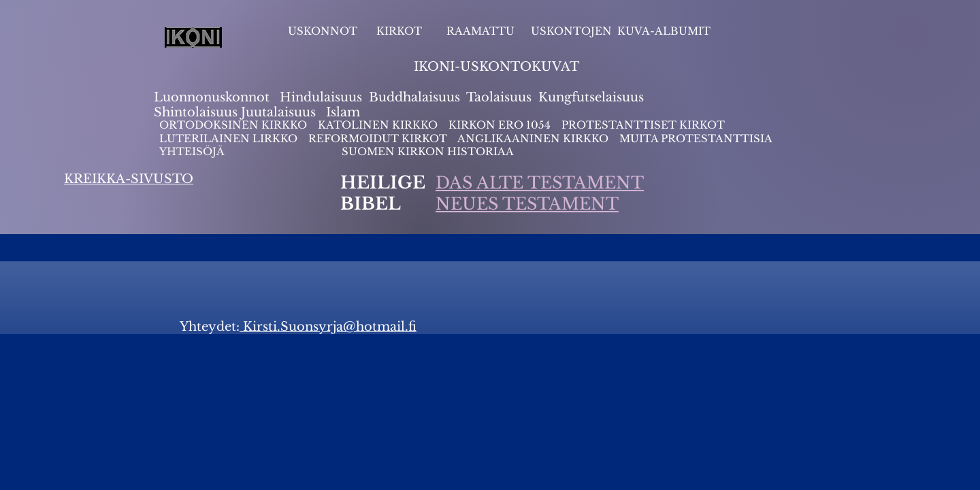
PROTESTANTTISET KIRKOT (643, 125)
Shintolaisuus (197, 112)
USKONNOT (323, 31)
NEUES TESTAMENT (527, 204)
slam (345, 112)
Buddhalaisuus (414, 97)
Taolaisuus (499, 97)
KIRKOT (401, 31)
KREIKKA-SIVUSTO (129, 179)
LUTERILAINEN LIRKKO (230, 138)
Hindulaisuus (319, 97)
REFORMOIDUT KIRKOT (378, 138)
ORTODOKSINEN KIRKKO (234, 125)
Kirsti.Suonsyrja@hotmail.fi (328, 327)
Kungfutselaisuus (591, 97)
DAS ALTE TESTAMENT (540, 183)
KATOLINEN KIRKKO (379, 125)
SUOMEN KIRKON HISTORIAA (428, 151)
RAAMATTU (480, 31)
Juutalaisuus (278, 112)
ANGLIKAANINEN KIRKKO (533, 138)
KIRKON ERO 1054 (500, 125)
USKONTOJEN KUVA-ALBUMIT (621, 31)
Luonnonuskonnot (213, 97)
